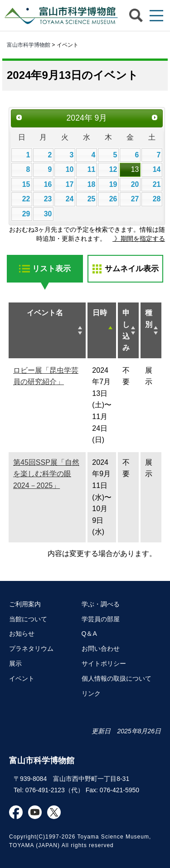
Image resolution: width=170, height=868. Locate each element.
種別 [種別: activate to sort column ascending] (149, 319)
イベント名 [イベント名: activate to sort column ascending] (45, 313)
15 (26, 184)
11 (92, 169)
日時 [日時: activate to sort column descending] (100, 313)
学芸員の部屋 (101, 619)
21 (157, 184)
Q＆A (89, 634)
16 (48, 184)
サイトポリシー (104, 663)
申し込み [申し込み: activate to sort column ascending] (126, 330)
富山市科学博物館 (59, 15)
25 (92, 199)
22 (26, 199)
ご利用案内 (25, 604)
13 (135, 169)
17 (70, 184)
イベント (22, 678)
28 (157, 199)
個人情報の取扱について (117, 678)
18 (92, 184)
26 (113, 199)
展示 (15, 663)
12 (113, 169)
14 (157, 169)
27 (135, 199)
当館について (28, 619)
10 (70, 169)
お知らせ (22, 634)
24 (70, 199)
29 (26, 214)
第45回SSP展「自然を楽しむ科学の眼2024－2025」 (46, 474)
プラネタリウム (31, 649)
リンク (91, 693)
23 (48, 199)
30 (48, 214)
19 (113, 184)
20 (135, 184)
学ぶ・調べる (101, 604)
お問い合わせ (101, 649)
